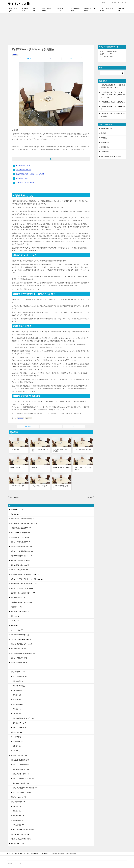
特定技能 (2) (15, 514)
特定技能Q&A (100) (17, 509)
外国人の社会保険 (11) (20, 727)
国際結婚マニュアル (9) (18, 797)
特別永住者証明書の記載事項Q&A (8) (23, 653)
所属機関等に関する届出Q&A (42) (22, 556)
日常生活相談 (105, 152)
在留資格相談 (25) (19, 816)
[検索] (112, 73)
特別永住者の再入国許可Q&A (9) (21, 546)
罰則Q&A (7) (15, 616)
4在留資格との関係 (22, 178)
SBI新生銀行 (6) (18, 741)
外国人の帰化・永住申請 (90, 10)
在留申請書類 (25, 10)
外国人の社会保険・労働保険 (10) (24, 792)
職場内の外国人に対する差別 (61, 467)
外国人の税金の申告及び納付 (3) (23, 718)
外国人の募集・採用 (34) (21, 774)
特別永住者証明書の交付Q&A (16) (22, 644)
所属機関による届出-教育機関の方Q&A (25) (25, 574)
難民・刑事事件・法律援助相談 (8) (24, 830)
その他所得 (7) (17, 700)
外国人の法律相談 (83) (18, 802)
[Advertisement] (67, 28)
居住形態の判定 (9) (19, 686)
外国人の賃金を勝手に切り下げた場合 (61, 450)
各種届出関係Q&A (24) (18, 597)
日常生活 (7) (15, 621)
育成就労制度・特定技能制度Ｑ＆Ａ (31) (24, 523)
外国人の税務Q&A (13, 10)
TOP (16, 854)
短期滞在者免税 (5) (19, 704)
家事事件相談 (105, 147)
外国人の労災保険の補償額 (39, 486)
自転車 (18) (16, 751)
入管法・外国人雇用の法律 (106, 10)
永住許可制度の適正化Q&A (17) (21, 528)
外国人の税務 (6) (18, 681)
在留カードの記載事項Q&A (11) (21, 560)
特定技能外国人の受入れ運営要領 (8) (23, 519)
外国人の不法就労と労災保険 (83, 449)
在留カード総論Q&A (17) (19, 658)
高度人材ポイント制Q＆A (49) (20, 533)
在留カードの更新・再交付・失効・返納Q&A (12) (27, 579)
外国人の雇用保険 (15, 467)
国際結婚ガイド (121, 10)
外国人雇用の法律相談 (47, 10)
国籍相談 (104, 138)
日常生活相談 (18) (19, 825)
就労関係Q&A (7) (16, 607)
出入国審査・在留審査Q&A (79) (21, 639)
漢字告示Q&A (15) (17, 625)
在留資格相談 (105, 142)
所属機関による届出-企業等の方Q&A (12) (24, 584)
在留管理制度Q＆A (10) (18, 649)
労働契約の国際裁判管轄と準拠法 (40, 450)
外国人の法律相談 (75, 10)
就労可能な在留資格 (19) (21, 783)
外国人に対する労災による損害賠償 (83, 468)
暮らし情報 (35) (16, 737)
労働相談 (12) (17, 806)
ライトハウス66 (19, 3)
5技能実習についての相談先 (25, 182)
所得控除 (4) (17, 709)
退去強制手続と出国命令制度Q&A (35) (23, 593)
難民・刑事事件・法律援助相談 (111, 156)
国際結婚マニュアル (61, 10)
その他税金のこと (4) (20, 723)
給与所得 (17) (17, 695)
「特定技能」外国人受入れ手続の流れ (113, 102)
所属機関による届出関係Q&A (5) (21, 602)
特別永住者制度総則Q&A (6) (20, 635)
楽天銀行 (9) (17, 746)
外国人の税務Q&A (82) (18, 672)
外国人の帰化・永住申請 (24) (20, 834)
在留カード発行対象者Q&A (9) (20, 542)
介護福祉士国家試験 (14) (19, 755)
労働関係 (20, 418)
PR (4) (13, 667)
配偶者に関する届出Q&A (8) (20, 565)
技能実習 (28, 418)
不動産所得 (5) (17, 690)
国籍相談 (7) (17, 811)
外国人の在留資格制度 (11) (21, 765)
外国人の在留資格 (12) (20, 676)
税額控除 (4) (17, 713)
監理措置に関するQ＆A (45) (20, 537)
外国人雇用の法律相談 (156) (20, 760)
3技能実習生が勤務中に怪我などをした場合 (30, 174)
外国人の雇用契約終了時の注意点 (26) (25, 788)
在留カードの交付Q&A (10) (19, 570)
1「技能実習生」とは (23, 165)
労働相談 (15, 55)
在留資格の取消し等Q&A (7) (20, 611)
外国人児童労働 (15, 449)
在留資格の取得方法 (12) (21, 769)
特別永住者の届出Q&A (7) (19, 662)
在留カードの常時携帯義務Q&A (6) (22, 551)
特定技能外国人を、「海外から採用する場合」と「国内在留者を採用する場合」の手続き (113, 95)
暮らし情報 (35, 10)
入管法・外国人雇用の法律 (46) (21, 839)
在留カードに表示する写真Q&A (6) (22, 588)
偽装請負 (34, 467)
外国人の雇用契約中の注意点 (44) (24, 778)
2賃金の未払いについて (24, 170)
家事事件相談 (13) (19, 820)
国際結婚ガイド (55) (17, 843)
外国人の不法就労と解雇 (17, 486)
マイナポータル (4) (17, 630)
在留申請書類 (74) (17, 732)
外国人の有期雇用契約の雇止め (61, 487)
